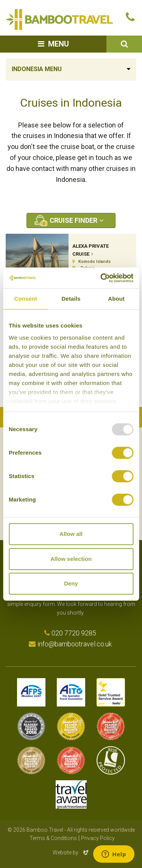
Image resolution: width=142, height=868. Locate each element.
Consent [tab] (26, 299)
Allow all (71, 534)
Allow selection (71, 559)
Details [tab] (71, 299)
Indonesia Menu (37, 69)
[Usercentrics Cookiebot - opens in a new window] (101, 278)
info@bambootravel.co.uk (75, 644)
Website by (71, 852)
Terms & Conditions (53, 838)
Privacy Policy (98, 838)
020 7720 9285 (74, 633)
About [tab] (116, 299)
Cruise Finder (73, 220)
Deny (71, 583)
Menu (59, 44)
